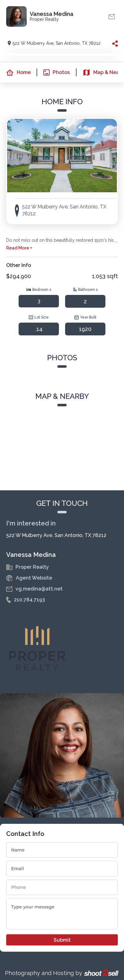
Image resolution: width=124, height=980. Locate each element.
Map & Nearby (101, 72)
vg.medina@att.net (39, 589)
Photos (53, 72)
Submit (62, 940)
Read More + (19, 248)
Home (15, 72)
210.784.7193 (29, 600)
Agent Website (34, 578)
